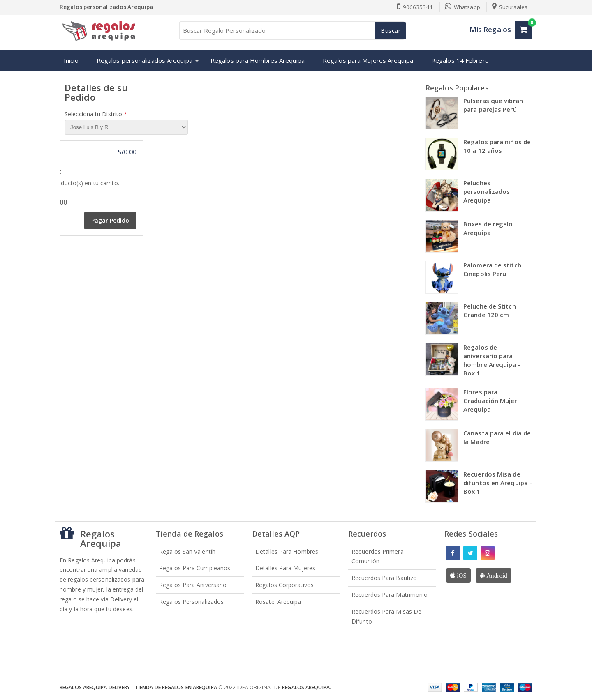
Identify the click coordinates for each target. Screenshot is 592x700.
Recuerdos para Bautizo (384, 578)
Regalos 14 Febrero (460, 60)
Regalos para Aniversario (193, 585)
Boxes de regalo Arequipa (488, 228)
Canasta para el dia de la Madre (497, 437)
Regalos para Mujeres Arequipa (368, 60)
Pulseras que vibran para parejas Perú (493, 105)
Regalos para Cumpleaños (195, 568)
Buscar (391, 31)
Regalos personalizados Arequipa (145, 60)
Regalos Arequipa (306, 687)
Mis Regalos (490, 29)
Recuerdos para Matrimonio (390, 595)
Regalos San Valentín (187, 551)
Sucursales (510, 7)
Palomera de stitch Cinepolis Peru (492, 269)
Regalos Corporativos (284, 585)
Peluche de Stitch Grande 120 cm (490, 310)
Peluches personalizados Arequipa (487, 191)
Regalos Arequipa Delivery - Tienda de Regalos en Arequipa (138, 687)
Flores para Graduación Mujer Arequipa (490, 401)
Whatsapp (462, 7)
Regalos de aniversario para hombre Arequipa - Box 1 (492, 360)
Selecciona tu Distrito (96, 114)
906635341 (415, 7)
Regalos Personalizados (191, 602)
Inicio (71, 60)
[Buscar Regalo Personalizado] (292, 31)
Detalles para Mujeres (285, 568)
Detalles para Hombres (287, 551)
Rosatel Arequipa (278, 602)
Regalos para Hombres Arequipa (258, 60)
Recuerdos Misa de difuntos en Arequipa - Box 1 (498, 483)
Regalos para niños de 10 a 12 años (497, 146)
